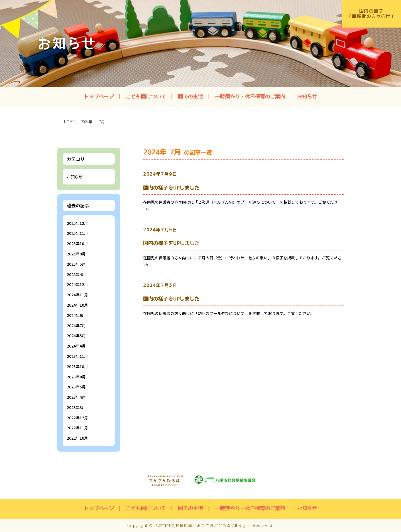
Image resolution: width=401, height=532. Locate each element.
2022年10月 (77, 438)
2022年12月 (77, 418)
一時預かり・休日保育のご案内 (250, 97)
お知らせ (307, 97)
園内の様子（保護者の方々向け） (371, 14)
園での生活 (190, 97)
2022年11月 (77, 428)
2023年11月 (77, 356)
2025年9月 (76, 254)
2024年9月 (76, 315)
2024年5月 (76, 336)
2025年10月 (77, 243)
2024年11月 (77, 295)
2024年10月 (77, 305)
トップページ (99, 97)
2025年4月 (76, 274)
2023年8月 (76, 377)
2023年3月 (76, 407)
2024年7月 (76, 326)
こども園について (146, 97)
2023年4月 (76, 397)
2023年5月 (76, 387)
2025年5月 (76, 264)
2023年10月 (77, 366)
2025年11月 (77, 233)
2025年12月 (77, 223)
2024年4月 (76, 346)
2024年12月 (77, 284)
